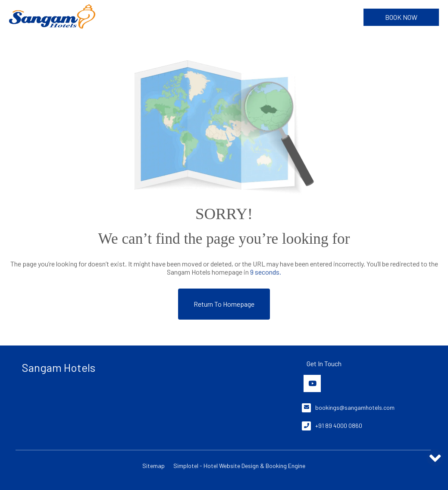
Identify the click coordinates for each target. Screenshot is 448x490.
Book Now (401, 17)
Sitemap (154, 466)
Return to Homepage (224, 304)
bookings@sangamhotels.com (355, 407)
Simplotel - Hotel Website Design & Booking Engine (239, 466)
